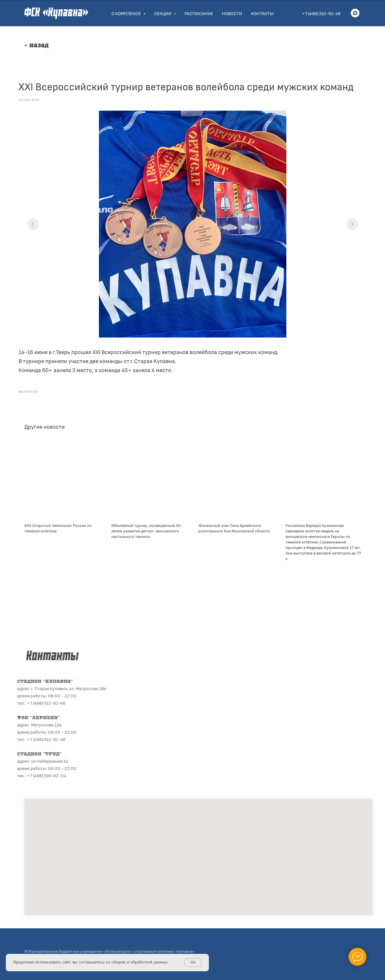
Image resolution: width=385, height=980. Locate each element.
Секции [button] (163, 13)
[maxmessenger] (355, 13)
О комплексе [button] (127, 13)
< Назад (37, 46)
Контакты (262, 13)
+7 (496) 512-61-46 (321, 13)
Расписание (199, 13)
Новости (232, 13)
